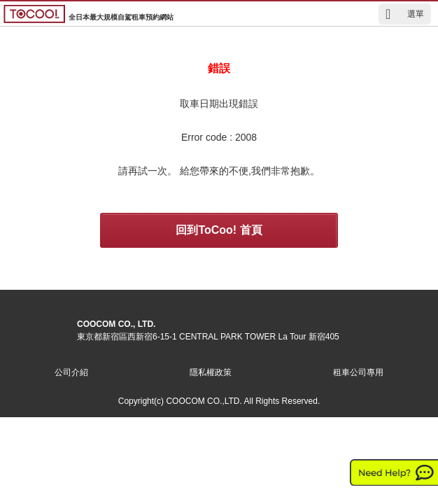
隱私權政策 (211, 372)
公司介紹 (71, 372)
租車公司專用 (358, 372)
